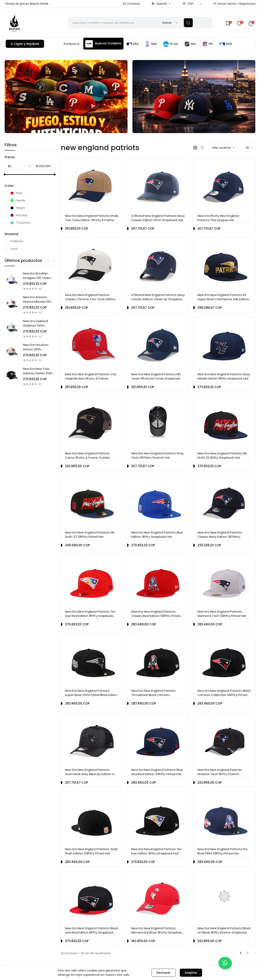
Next (54, 261)
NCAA (171, 44)
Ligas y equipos (25, 44)
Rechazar (164, 973)
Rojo (16, 193)
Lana (14, 249)
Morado (19, 215)
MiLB (226, 44)
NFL (208, 44)
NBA (151, 44)
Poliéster (17, 241)
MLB (133, 44)
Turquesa (20, 222)
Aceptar (191, 973)
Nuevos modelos (103, 44)
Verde (18, 200)
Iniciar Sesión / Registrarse (234, 3)
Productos (72, 44)
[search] (188, 23)
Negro (18, 208)
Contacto (132, 3)
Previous (49, 261)
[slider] (5, 174)
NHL (190, 44)
